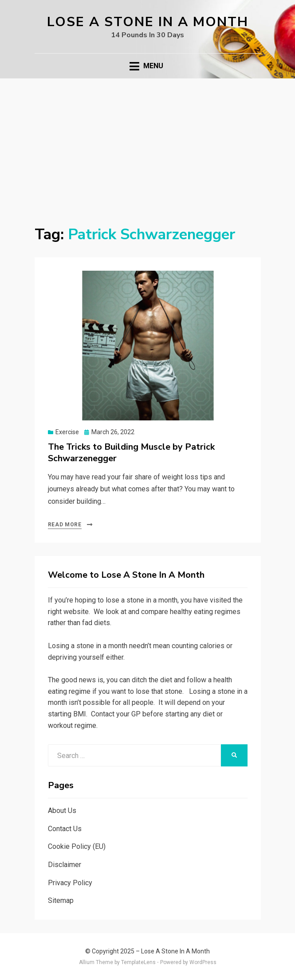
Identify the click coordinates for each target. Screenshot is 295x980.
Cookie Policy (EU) (77, 846)
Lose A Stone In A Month (148, 22)
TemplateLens (138, 962)
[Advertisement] (147, 145)
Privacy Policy (70, 883)
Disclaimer (65, 865)
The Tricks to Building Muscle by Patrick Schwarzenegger (131, 453)
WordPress (203, 962)
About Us (62, 811)
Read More (65, 525)
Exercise (67, 432)
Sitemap (61, 900)
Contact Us (65, 829)
